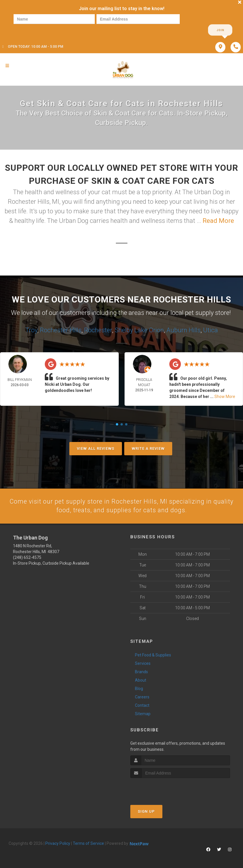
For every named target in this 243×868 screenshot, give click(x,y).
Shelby (124, 330)
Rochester (98, 330)
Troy (31, 330)
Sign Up (146, 812)
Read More (218, 221)
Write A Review (148, 448)
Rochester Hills (61, 330)
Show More (225, 397)
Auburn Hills (183, 330)
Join (220, 30)
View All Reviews (96, 448)
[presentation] (33, 30)
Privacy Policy (58, 844)
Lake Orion (149, 330)
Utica (210, 330)
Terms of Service (88, 844)
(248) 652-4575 (27, 558)
